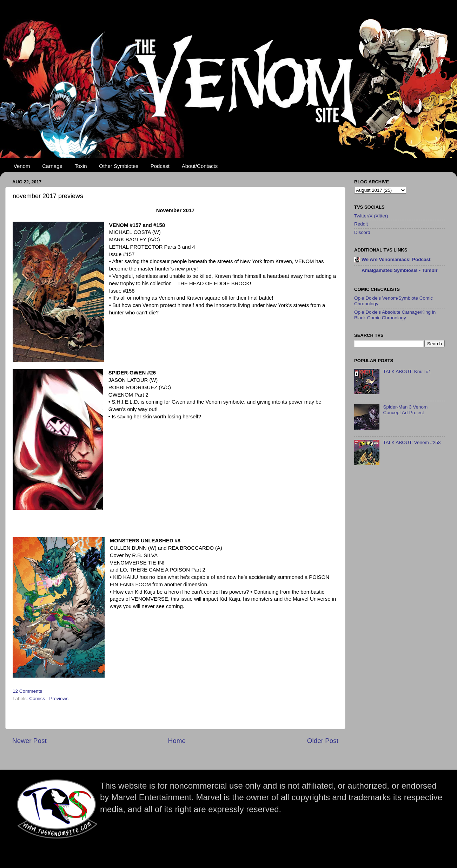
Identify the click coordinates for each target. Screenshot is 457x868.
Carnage (52, 166)
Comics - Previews (49, 699)
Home (177, 741)
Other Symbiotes (119, 166)
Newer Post (29, 741)
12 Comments (27, 691)
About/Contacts (200, 166)
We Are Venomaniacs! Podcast (396, 259)
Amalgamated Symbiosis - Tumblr (400, 270)
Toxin (81, 166)
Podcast (160, 166)
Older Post (323, 741)
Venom (22, 166)
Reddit (361, 224)
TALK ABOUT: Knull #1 (407, 371)
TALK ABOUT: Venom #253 (412, 442)
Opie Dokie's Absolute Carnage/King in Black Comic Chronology (395, 315)
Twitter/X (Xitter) (371, 216)
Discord (362, 232)
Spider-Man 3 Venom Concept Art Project (405, 410)
